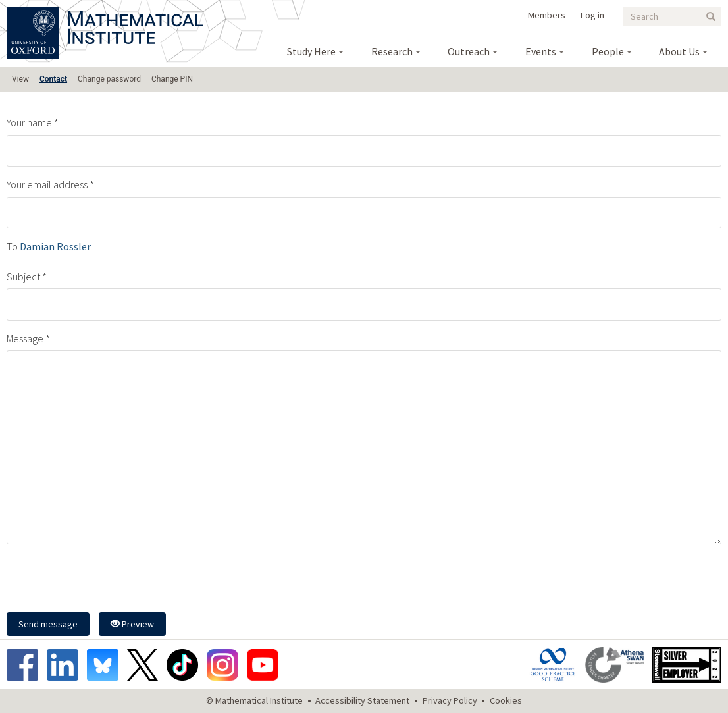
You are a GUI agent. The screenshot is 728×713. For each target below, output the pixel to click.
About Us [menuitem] (679, 51)
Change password (109, 79)
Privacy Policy (450, 700)
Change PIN (172, 79)
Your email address (47, 184)
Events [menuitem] (541, 51)
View (20, 79)
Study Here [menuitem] (311, 51)
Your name (29, 122)
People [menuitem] (608, 51)
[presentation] (107, 580)
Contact (53, 79)
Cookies (506, 700)
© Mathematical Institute (254, 700)
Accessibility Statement (362, 700)
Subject (23, 277)
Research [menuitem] (392, 51)
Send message (48, 624)
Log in (592, 15)
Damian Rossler (55, 246)
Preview (132, 624)
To (12, 246)
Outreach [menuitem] (469, 51)
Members (547, 15)
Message (25, 338)
